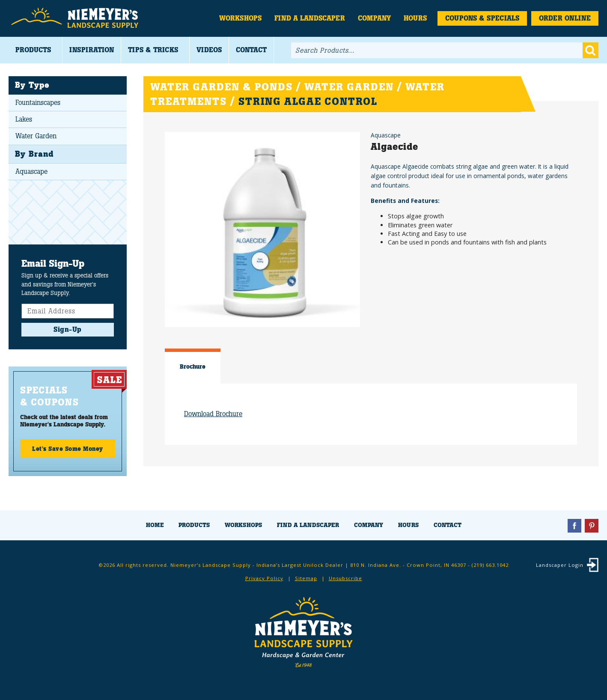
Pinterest (592, 526)
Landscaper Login (560, 565)
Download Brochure (213, 414)
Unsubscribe (345, 578)
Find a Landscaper (310, 18)
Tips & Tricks (153, 50)
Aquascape (31, 171)
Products (33, 50)
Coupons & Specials (482, 18)
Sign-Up (68, 329)
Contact (251, 50)
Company (374, 18)
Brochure (193, 366)
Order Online (565, 18)
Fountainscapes (38, 103)
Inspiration (92, 50)
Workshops (240, 18)
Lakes (24, 119)
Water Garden (36, 136)
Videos (209, 50)
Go (591, 50)
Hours (415, 18)
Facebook (574, 526)
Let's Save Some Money (68, 449)
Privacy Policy (264, 578)
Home (155, 525)
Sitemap (306, 578)
